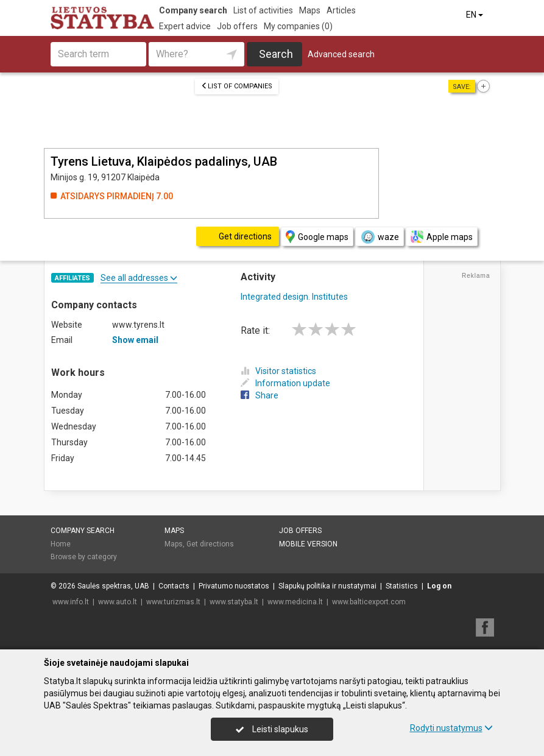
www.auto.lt (118, 602)
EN (475, 15)
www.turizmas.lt (173, 602)
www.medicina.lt (295, 602)
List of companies (237, 86)
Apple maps (442, 237)
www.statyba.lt (234, 602)
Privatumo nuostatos (234, 586)
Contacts (174, 586)
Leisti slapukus (272, 729)
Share (260, 395)
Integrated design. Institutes (294, 297)
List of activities (263, 10)
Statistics (402, 586)
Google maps (317, 237)
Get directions (210, 544)
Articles (341, 10)
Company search (193, 10)
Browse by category (84, 557)
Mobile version (308, 544)
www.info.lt (71, 602)
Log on (439, 586)
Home (61, 544)
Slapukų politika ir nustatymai (327, 586)
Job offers (237, 26)
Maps (310, 10)
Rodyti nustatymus (451, 728)
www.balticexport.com (369, 602)
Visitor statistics (278, 371)
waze (380, 237)
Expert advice (185, 26)
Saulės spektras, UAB (113, 586)
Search (276, 54)
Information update (285, 383)
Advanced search (341, 54)
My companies (298, 26)
